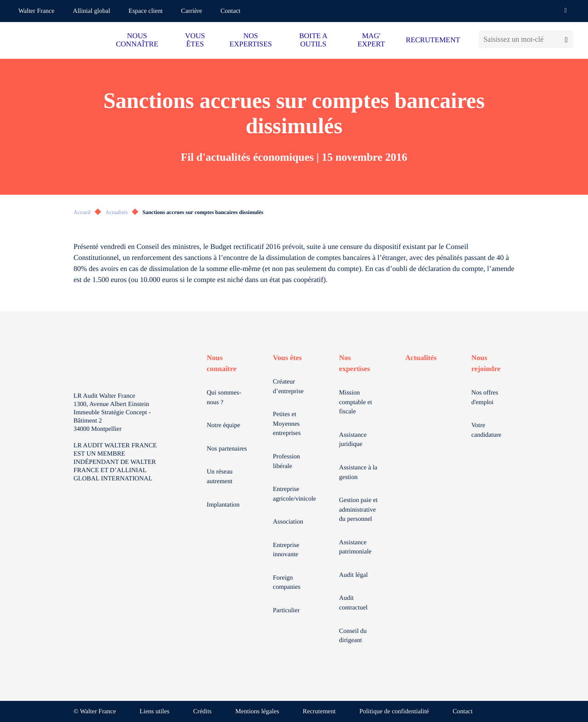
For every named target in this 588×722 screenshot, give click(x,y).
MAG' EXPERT (371, 40)
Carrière (192, 11)
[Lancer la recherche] (566, 39)
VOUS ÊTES (195, 40)
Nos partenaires (227, 449)
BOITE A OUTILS (313, 40)
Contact (231, 11)
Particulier (286, 611)
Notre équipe (223, 426)
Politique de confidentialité (394, 712)
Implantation (223, 505)
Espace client (146, 11)
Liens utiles (155, 712)
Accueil (82, 212)
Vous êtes (287, 358)
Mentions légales (257, 712)
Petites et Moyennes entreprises (287, 424)
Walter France (37, 11)
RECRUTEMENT (433, 40)
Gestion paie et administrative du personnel (358, 510)
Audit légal (353, 575)
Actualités (116, 212)
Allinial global (92, 11)
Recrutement (319, 712)
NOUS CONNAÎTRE (137, 40)
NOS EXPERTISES (251, 40)
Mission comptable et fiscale (356, 402)
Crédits (202, 712)
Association (288, 522)
